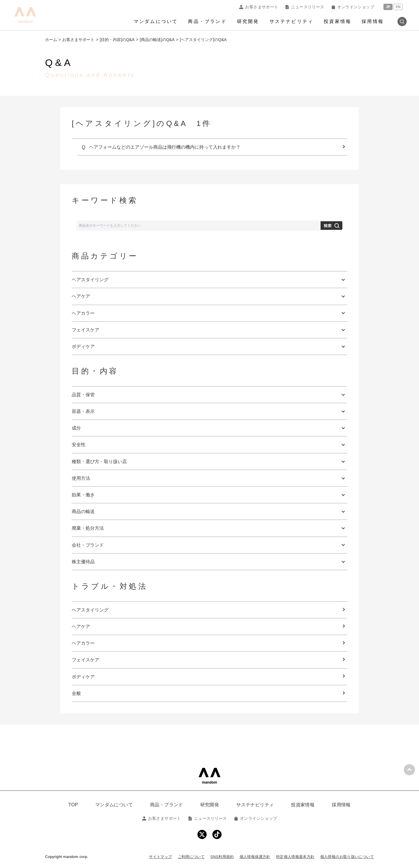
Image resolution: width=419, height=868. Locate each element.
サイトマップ (160, 857)
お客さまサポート (259, 7)
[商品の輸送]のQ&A (157, 40)
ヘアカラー (83, 643)
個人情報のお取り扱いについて (347, 857)
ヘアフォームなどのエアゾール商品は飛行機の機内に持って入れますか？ (165, 147)
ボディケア (83, 677)
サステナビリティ (292, 21)
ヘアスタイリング (90, 610)
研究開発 (248, 21)
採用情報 (373, 21)
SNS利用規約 (222, 857)
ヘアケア (81, 627)
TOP (73, 805)
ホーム (51, 40)
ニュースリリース (304, 7)
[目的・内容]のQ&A (117, 40)
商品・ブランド (207, 21)
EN (398, 7)
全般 (76, 693)
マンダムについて (156, 21)
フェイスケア (86, 660)
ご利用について (191, 857)
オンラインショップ (353, 7)
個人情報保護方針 (255, 857)
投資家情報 (337, 21)
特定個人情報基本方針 (295, 857)
